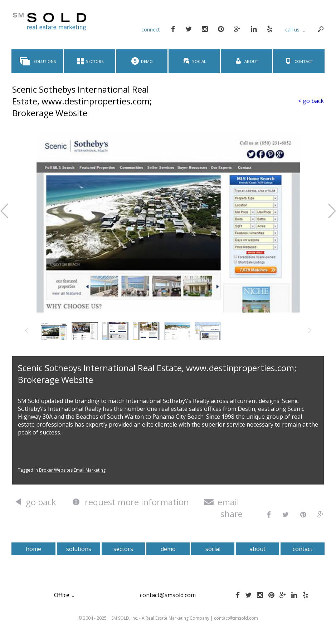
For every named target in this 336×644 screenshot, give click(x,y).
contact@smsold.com (168, 595)
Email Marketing (90, 470)
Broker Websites (56, 470)
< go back (311, 101)
